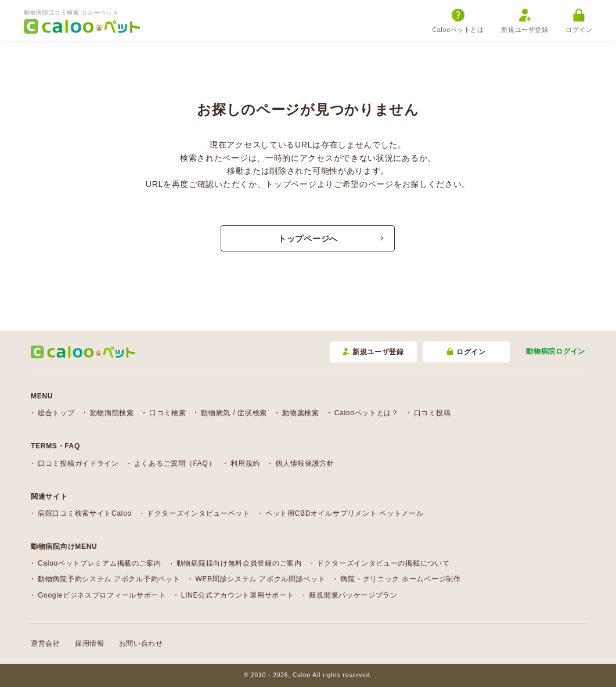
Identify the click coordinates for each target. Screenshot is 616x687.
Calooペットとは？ (367, 413)
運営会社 (46, 643)
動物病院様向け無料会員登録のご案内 (239, 563)
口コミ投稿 (433, 413)
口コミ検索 (168, 413)
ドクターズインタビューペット (199, 513)
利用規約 (245, 463)
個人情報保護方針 (305, 463)
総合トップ (56, 413)
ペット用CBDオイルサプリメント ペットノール (345, 513)
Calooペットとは (458, 21)
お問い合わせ (141, 643)
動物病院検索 (112, 413)
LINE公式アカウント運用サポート (238, 595)
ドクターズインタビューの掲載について (383, 563)
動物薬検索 (301, 413)
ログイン (579, 21)
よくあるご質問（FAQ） (175, 463)
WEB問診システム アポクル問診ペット (260, 579)
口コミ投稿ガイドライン (78, 463)
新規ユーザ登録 (525, 21)
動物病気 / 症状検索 (234, 413)
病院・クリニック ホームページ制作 (400, 579)
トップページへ (308, 239)
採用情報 (90, 643)
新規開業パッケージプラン (353, 595)
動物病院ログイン (556, 351)
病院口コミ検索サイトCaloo (85, 513)
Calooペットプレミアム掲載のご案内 (100, 563)
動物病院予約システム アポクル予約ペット (109, 579)
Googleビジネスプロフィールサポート (102, 595)
